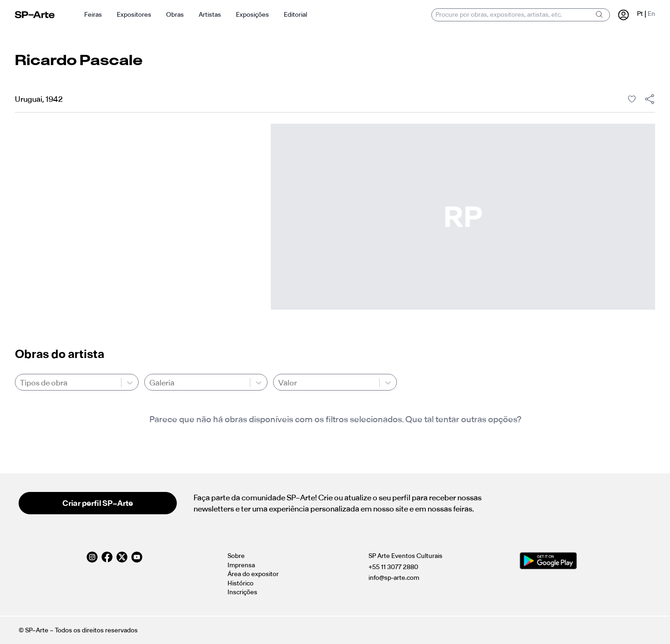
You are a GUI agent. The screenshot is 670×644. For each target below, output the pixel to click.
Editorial (295, 15)
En (651, 14)
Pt (640, 14)
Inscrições (242, 592)
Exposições (252, 15)
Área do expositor (253, 574)
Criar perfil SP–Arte (98, 503)
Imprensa (241, 565)
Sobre (236, 556)
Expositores (134, 15)
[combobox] (21, 383)
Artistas (210, 15)
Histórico (241, 583)
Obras (175, 15)
